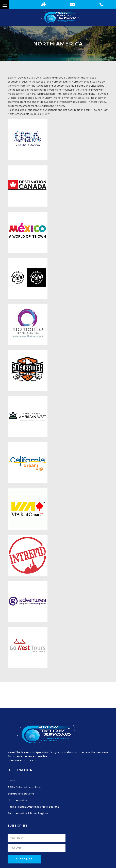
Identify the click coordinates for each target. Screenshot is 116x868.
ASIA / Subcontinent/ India (24, 787)
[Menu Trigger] (5, 5)
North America (17, 800)
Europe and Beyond (21, 794)
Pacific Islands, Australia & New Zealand (34, 807)
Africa (11, 780)
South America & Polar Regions (28, 813)
